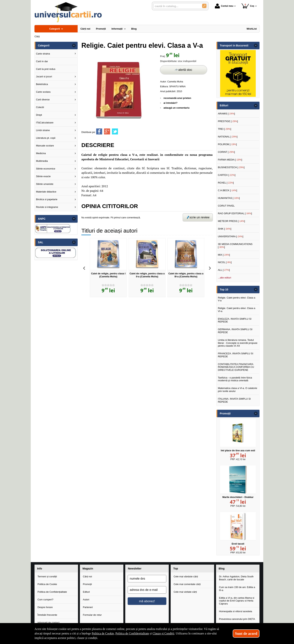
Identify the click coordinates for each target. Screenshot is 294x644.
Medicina (41, 153)
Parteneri (88, 607)
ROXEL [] (226, 183)
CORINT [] (226, 152)
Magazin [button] (88, 569)
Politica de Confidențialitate (52, 592)
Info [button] (40, 569)
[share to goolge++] (107, 131)
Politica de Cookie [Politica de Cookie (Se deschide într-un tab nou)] (103, 633)
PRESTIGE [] (228, 121)
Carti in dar (42, 61)
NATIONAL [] (228, 137)
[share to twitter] (115, 131)
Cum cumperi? (45, 600)
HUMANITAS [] (229, 198)
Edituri (86, 592)
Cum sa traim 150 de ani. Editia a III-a (237, 589)
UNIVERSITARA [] (231, 236)
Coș (248, 6)
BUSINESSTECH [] (231, 167)
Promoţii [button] (225, 413)
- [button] (74, 46)
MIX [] (224, 255)
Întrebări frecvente (47, 615)
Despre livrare (45, 607)
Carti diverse (43, 100)
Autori (86, 600)
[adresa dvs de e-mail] (147, 590)
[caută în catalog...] (176, 6)
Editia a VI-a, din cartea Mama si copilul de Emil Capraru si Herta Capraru (237, 601)
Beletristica (42, 84)
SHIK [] (225, 229)
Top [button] (176, 569)
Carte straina (43, 54)
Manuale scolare (45, 146)
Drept (39, 115)
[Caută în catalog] (204, 6)
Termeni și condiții (47, 576)
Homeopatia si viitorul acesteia (235, 611)
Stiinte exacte (43, 176)
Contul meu (224, 6)
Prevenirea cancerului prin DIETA (237, 619)
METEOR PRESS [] (231, 221)
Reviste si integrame (47, 207)
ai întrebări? (170, 103)
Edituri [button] (224, 105)
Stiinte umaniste (45, 184)
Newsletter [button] (135, 569)
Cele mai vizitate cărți (185, 592)
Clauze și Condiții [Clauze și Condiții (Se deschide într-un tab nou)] (163, 633)
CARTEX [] (227, 175)
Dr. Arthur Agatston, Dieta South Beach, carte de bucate (236, 578)
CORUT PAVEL (226, 206)
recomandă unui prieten (177, 98)
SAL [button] (41, 242)
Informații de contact (48, 623)
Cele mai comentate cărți (187, 584)
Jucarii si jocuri (44, 76)
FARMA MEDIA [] (230, 160)
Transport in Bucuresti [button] (234, 46)
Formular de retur (92, 615)
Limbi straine (43, 130)
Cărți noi (87, 576)
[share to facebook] (99, 131)
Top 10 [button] (224, 290)
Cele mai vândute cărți (186, 576)
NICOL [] (225, 262)
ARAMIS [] (226, 114)
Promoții (87, 584)
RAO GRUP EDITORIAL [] (235, 213)
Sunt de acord (246, 634)
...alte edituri (225, 278)
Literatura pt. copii (46, 138)
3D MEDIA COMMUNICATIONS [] (235, 246)
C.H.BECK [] (228, 190)
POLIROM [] (227, 144)
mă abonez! (147, 601)
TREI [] (225, 129)
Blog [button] (222, 569)
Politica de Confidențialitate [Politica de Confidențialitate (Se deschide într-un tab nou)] (132, 633)
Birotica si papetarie (47, 199)
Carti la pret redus (46, 69)
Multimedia (42, 161)
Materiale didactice (46, 192)
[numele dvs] (147, 579)
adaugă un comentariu (177, 108)
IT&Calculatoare (45, 123)
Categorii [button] (44, 46)
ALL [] (224, 270)
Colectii (40, 107)
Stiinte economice (46, 169)
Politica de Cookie (47, 584)
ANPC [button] (42, 219)
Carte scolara (43, 92)
